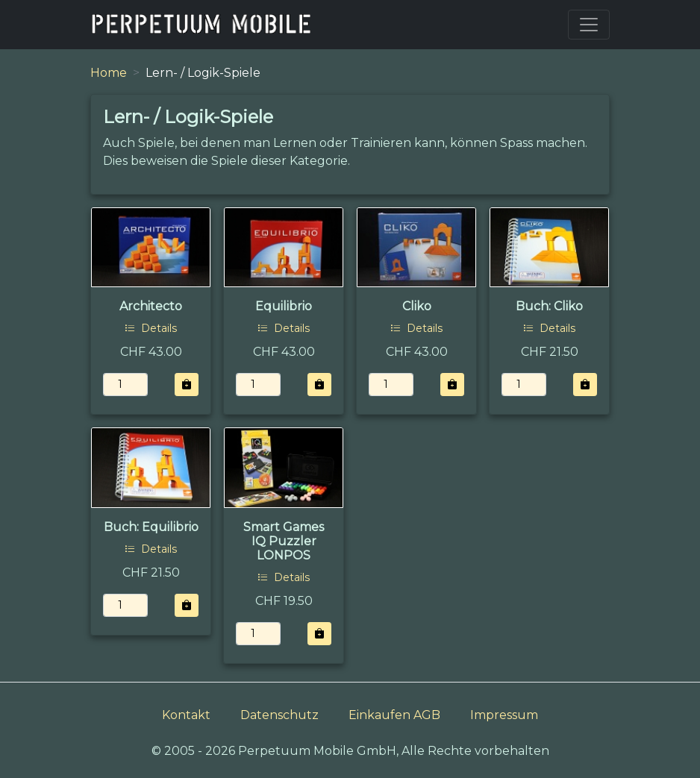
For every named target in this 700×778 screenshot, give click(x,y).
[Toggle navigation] (589, 25)
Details (151, 328)
